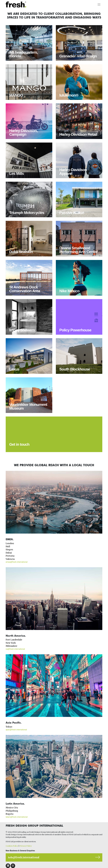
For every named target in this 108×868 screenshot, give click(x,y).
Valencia (10, 559)
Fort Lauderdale (14, 640)
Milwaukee (11, 646)
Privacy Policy (26, 846)
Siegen (9, 550)
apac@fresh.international (16, 730)
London (10, 543)
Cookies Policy (12, 846)
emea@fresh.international (17, 562)
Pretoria (10, 556)
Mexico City (12, 808)
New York (11, 643)
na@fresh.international (15, 649)
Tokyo (9, 727)
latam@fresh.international (17, 817)
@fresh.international (24, 857)
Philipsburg (12, 811)
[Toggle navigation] (99, 5)
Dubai (9, 553)
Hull (8, 546)
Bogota (9, 814)
